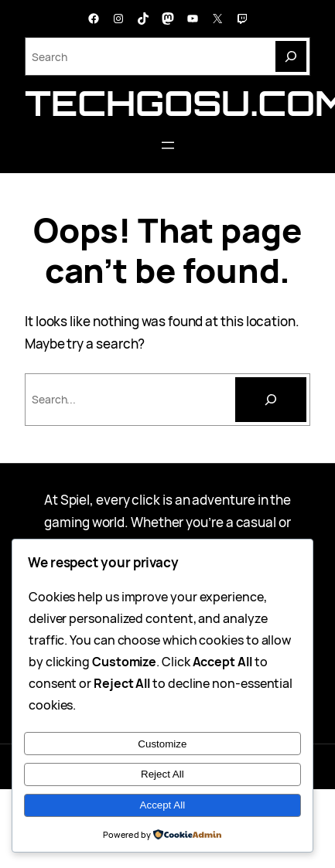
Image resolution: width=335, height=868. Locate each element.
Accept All (163, 805)
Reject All (162, 774)
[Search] (291, 56)
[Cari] (271, 400)
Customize (162, 744)
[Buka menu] (168, 145)
